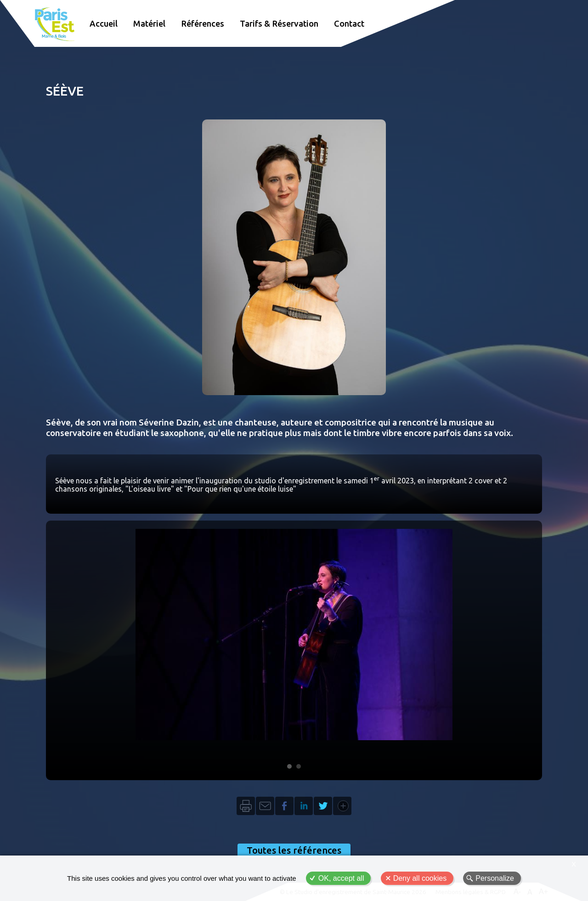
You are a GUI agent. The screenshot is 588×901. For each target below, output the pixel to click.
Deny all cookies (420, 878)
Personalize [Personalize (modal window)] (495, 878)
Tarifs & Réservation (279, 23)
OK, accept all (341, 878)
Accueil (104, 23)
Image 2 (299, 766)
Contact (349, 23)
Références (203, 23)
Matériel (149, 23)
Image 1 (289, 766)
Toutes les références (294, 850)
